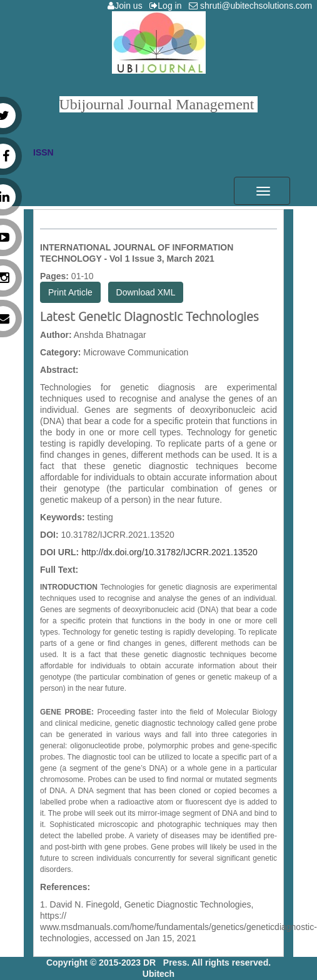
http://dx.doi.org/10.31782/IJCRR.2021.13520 (169, 552)
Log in (168, 6)
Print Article (70, 292)
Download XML (146, 292)
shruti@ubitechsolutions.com (253, 6)
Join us (127, 6)
